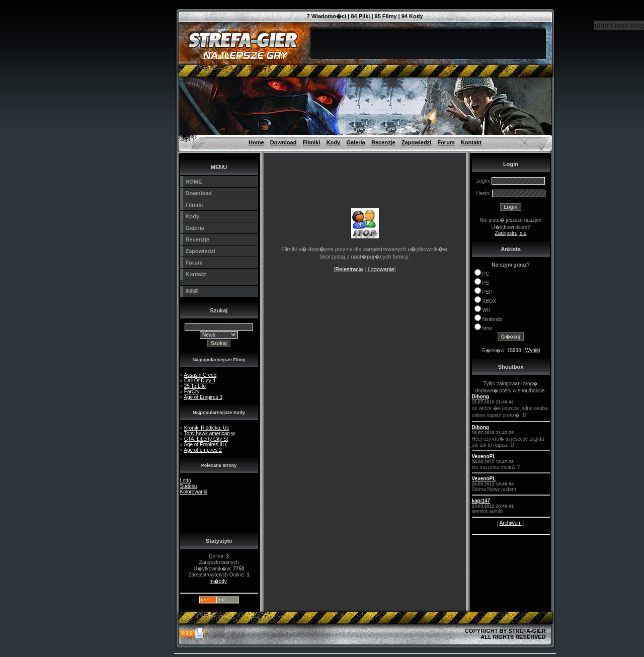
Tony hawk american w (210, 433)
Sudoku (189, 486)
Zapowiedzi (416, 142)
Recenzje (383, 142)
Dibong (480, 397)
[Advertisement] (129, 23)
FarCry (192, 392)
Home (256, 142)
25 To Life (195, 386)
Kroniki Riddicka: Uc (207, 428)
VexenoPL (484, 457)
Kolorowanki (194, 492)
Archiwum (511, 523)
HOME (194, 182)
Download (284, 142)
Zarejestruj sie (511, 233)
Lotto (186, 481)
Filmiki (312, 142)
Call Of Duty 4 (200, 381)
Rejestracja (349, 269)
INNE (192, 291)
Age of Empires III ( (205, 444)
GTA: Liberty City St (206, 439)
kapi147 (481, 501)
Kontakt (471, 142)
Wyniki (533, 350)
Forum (446, 142)
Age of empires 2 (203, 450)
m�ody (218, 581)
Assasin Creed (200, 375)
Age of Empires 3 (203, 397)
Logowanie (381, 269)
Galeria (355, 142)
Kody (334, 142)
